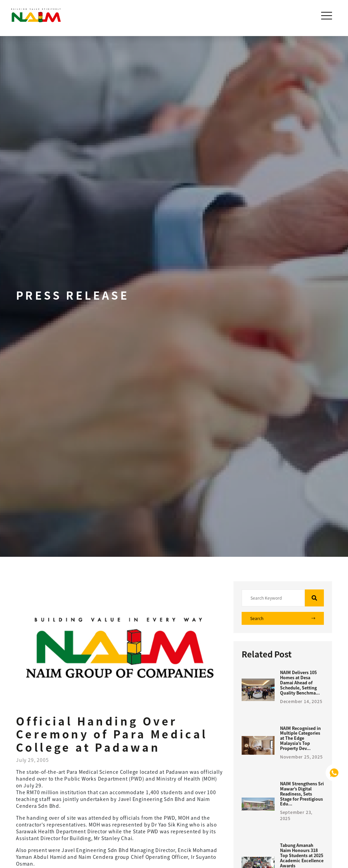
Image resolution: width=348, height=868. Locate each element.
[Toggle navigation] (327, 16)
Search (283, 618)
